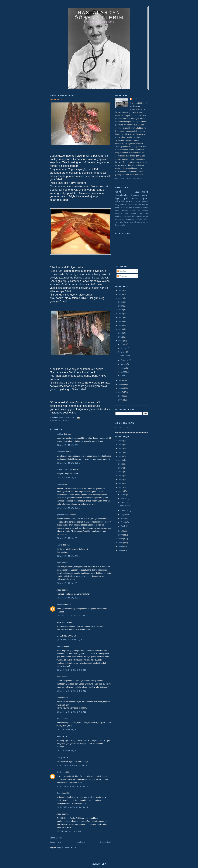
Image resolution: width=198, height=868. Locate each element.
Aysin (59, 736)
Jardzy (59, 757)
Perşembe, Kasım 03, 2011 (72, 765)
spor (127, 204)
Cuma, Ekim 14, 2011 (68, 445)
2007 (121, 392)
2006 (121, 396)
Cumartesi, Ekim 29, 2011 (72, 712)
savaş (132, 204)
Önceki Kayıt (105, 842)
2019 (121, 310)
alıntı (143, 222)
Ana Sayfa (81, 842)
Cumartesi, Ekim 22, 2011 (72, 670)
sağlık (137, 202)
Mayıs (124, 364)
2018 (121, 314)
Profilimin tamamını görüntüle (129, 179)
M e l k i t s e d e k (64, 470)
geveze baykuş (63, 515)
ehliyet (132, 207)
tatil (127, 207)
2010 (121, 380)
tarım (123, 207)
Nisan (123, 368)
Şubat (124, 372)
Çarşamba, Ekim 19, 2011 (71, 640)
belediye (145, 204)
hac (147, 222)
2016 (121, 321)
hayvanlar (144, 207)
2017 (121, 318)
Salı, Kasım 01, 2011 (68, 730)
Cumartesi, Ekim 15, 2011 (72, 616)
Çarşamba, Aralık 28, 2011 (72, 807)
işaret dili (130, 216)
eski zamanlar (132, 191)
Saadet (60, 793)
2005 (121, 400)
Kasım (124, 348)
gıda (125, 216)
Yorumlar (122, 276)
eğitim (145, 198)
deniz (118, 207)
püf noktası (131, 198)
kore (117, 210)
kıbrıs (117, 225)
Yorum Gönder (56, 838)
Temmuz (125, 360)
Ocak (123, 376)
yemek (67, 420)
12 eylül (138, 204)
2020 (121, 306)
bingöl (118, 204)
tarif (61, 420)
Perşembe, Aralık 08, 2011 (72, 786)
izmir (126, 213)
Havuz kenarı (128, 222)
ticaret (129, 201)
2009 (121, 384)
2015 (121, 325)
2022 (121, 298)
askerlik (134, 213)
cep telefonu (143, 210)
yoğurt (146, 219)
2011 (121, 341)
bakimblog (61, 452)
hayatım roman (140, 195)
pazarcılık (138, 216)
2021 (121, 302)
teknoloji (120, 201)
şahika (59, 545)
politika (145, 202)
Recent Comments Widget (123, 428)
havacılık (119, 213)
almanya (137, 222)
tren (117, 219)
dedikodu (119, 216)
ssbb (135, 99)
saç (144, 216)
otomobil (124, 210)
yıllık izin (119, 222)
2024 (121, 290)
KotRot (60, 772)
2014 (121, 329)
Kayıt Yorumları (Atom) (67, 847)
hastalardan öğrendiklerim (99, 15)
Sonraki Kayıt (56, 842)
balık (141, 213)
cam (146, 213)
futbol (137, 207)
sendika (122, 225)
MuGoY (60, 434)
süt (147, 216)
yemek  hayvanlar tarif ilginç (131, 219)
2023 (121, 294)
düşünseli (61, 605)
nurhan (60, 646)
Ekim (123, 352)
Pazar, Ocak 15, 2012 (69, 831)
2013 (121, 333)
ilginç (118, 198)
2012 (121, 337)
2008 (121, 388)
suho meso (125, 355)
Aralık (123, 344)
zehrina (60, 484)
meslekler (122, 195)
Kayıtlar (122, 271)
